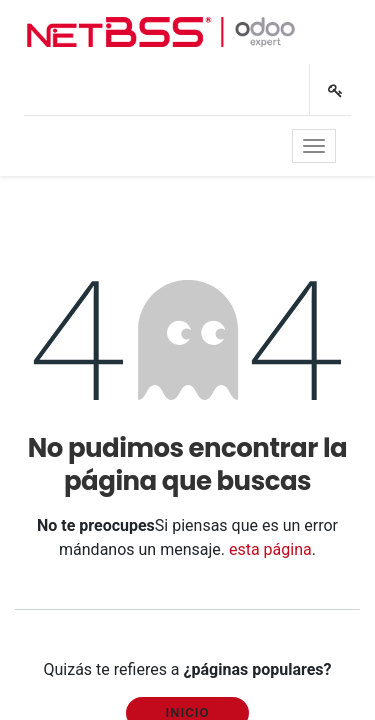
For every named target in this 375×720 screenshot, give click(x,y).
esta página (270, 549)
